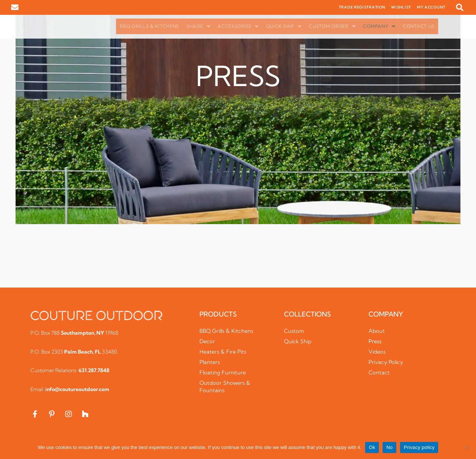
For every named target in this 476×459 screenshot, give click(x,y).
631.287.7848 (94, 370)
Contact (379, 372)
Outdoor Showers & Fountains (225, 386)
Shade (198, 26)
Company (379, 26)
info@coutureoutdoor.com (77, 389)
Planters (210, 362)
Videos (377, 352)
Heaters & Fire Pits (224, 352)
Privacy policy (419, 447)
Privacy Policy (387, 362)
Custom (294, 331)
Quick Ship (284, 26)
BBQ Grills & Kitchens (149, 26)
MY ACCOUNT (431, 7)
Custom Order (332, 26)
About (377, 331)
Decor (207, 341)
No (389, 447)
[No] (467, 447)
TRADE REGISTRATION (362, 7)
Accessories (238, 26)
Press (375, 341)
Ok (372, 447)
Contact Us (419, 26)
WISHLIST (401, 7)
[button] (460, 7)
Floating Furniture (223, 372)
